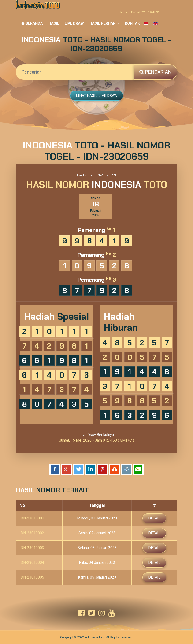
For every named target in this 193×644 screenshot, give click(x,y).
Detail (154, 518)
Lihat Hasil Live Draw (97, 96)
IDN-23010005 (32, 578)
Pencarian (155, 72)
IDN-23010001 (32, 518)
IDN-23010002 (32, 533)
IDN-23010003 (32, 548)
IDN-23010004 (32, 563)
